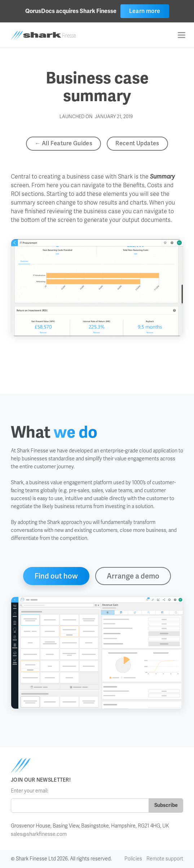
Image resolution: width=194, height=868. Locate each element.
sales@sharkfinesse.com (39, 834)
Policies (133, 859)
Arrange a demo (133, 576)
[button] (181, 35)
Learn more (145, 11)
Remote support (165, 859)
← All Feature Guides (63, 143)
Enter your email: (30, 791)
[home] (51, 35)
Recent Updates (137, 143)
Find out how (56, 576)
